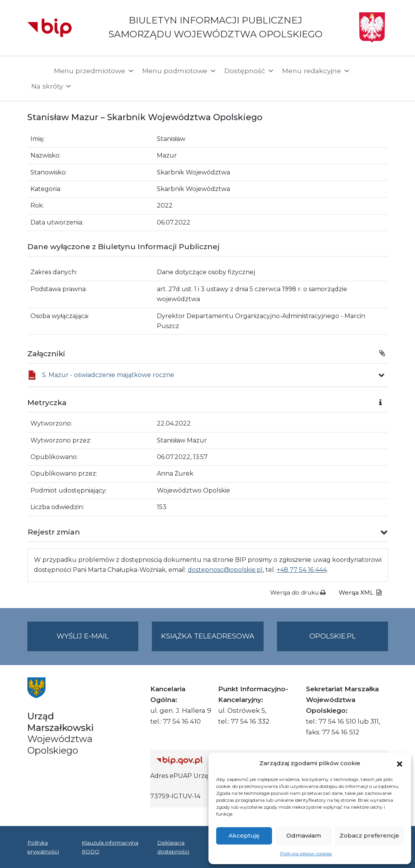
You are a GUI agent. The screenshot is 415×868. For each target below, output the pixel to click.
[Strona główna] (37, 72)
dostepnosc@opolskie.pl (225, 570)
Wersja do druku (298, 592)
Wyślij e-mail (97, 641)
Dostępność (249, 71)
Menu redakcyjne (316, 71)
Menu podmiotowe (179, 71)
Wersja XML (360, 592)
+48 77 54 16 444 (302, 570)
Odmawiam (304, 835)
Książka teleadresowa (208, 636)
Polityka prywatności (43, 847)
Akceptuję (244, 835)
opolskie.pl (333, 636)
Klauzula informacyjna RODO (110, 847)
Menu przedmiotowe (94, 71)
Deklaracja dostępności (173, 847)
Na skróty (52, 86)
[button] (400, 763)
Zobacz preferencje (369, 835)
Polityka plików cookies (306, 854)
